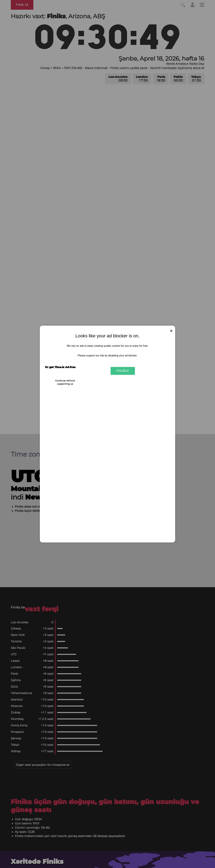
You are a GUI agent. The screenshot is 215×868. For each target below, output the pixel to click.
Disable (123, 371)
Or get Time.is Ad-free (60, 367)
